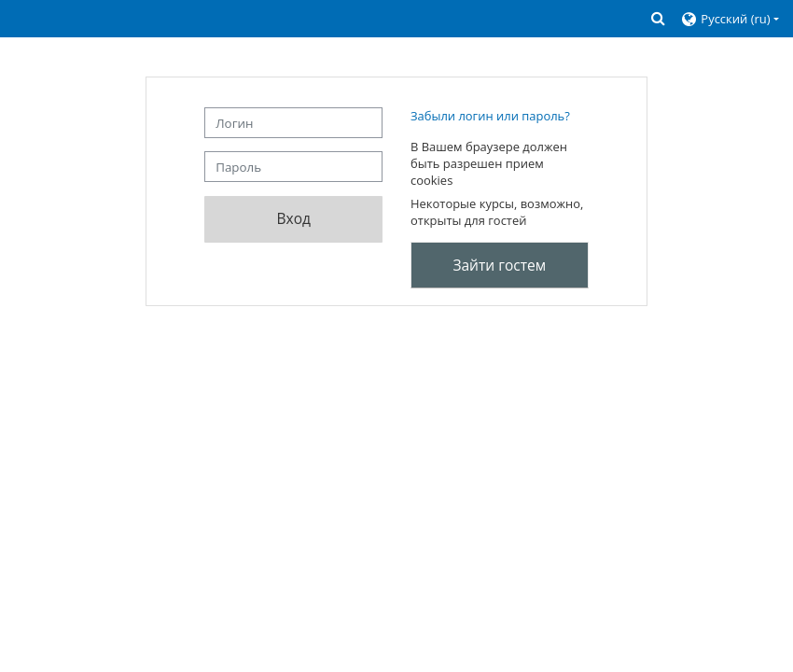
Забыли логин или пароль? (490, 116)
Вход (293, 218)
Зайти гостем (499, 265)
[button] (659, 18)
